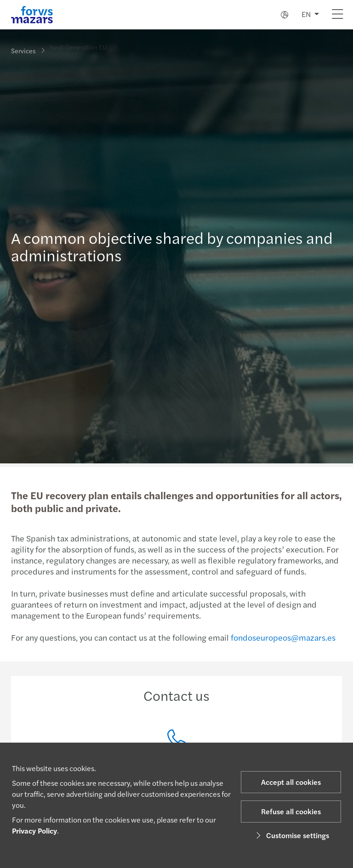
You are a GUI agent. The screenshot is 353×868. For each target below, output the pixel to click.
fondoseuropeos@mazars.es (282, 637)
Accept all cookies (291, 782)
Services (23, 50)
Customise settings (291, 835)
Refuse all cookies (291, 811)
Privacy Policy (34, 831)
